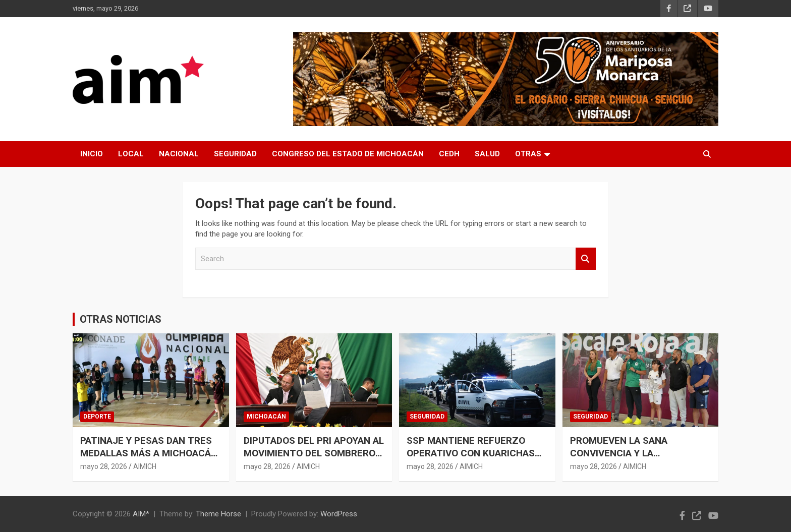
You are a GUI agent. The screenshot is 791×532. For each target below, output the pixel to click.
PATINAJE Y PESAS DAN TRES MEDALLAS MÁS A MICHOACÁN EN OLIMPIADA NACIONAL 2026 (149, 453)
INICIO (92, 154)
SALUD (487, 154)
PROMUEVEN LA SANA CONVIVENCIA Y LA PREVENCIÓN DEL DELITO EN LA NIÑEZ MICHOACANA (640, 459)
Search (586, 259)
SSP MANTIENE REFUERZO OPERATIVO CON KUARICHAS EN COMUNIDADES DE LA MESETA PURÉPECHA (471, 459)
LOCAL (131, 154)
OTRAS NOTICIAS (121, 319)
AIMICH (145, 466)
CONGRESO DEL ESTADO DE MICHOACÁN (348, 154)
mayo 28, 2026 (104, 466)
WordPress (339, 514)
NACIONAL (179, 154)
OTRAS (528, 154)
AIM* (141, 514)
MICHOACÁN (266, 417)
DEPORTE (97, 417)
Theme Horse (218, 514)
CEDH (449, 154)
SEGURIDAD (235, 154)
